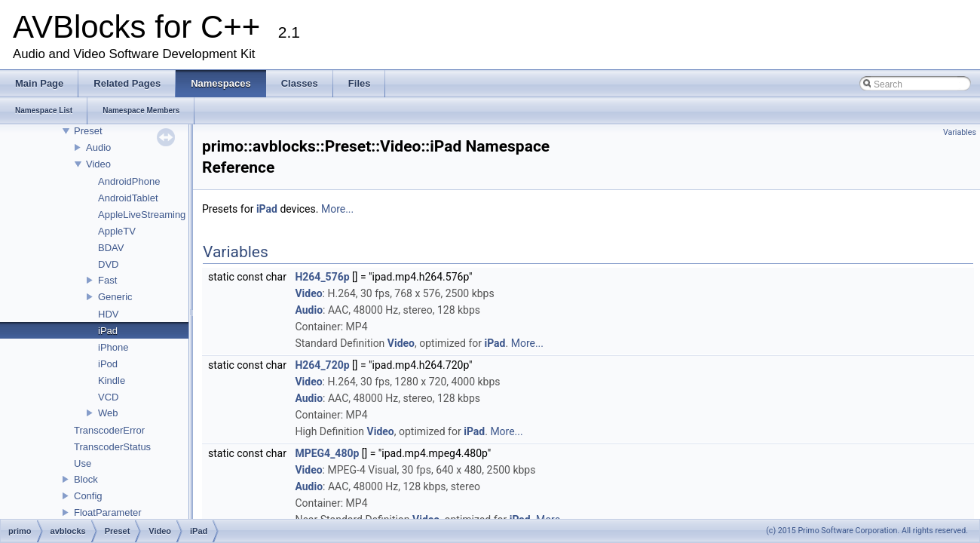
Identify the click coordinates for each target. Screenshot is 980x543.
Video (98, 164)
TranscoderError (109, 430)
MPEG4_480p (327, 453)
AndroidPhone (129, 181)
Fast (107, 280)
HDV (108, 314)
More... (337, 209)
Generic (115, 297)
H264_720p (322, 365)
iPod (108, 364)
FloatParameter (108, 512)
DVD (108, 264)
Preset (88, 131)
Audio (98, 147)
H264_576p (322, 277)
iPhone (113, 347)
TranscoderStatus (112, 447)
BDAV (111, 248)
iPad (108, 331)
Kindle (112, 380)
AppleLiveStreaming (142, 215)
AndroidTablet (128, 198)
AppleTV (117, 231)
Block (86, 479)
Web (108, 413)
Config (88, 496)
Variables (960, 132)
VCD (108, 397)
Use (83, 463)
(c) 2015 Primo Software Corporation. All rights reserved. (867, 531)
